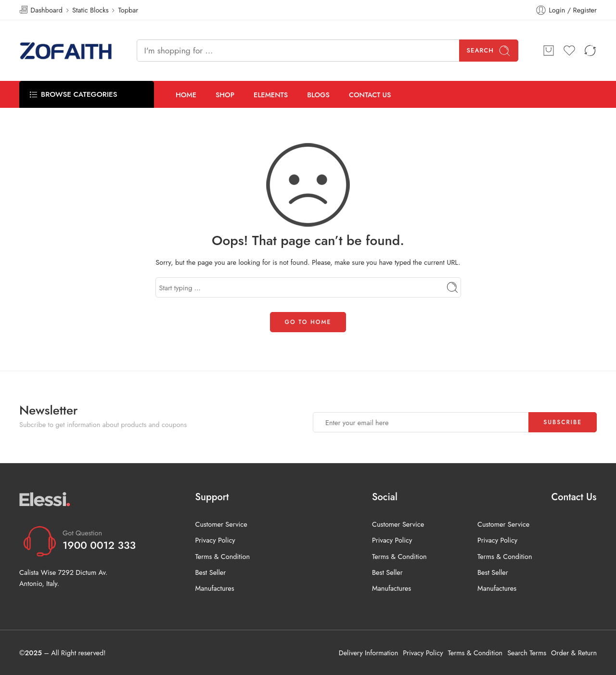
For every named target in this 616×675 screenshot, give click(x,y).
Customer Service (221, 524)
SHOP (225, 95)
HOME (186, 95)
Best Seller (210, 572)
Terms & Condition (222, 556)
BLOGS (318, 95)
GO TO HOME (308, 322)
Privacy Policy (215, 540)
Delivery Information (368, 653)
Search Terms (527, 653)
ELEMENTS (271, 95)
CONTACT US (370, 95)
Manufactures (214, 588)
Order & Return (574, 653)
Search (489, 51)
